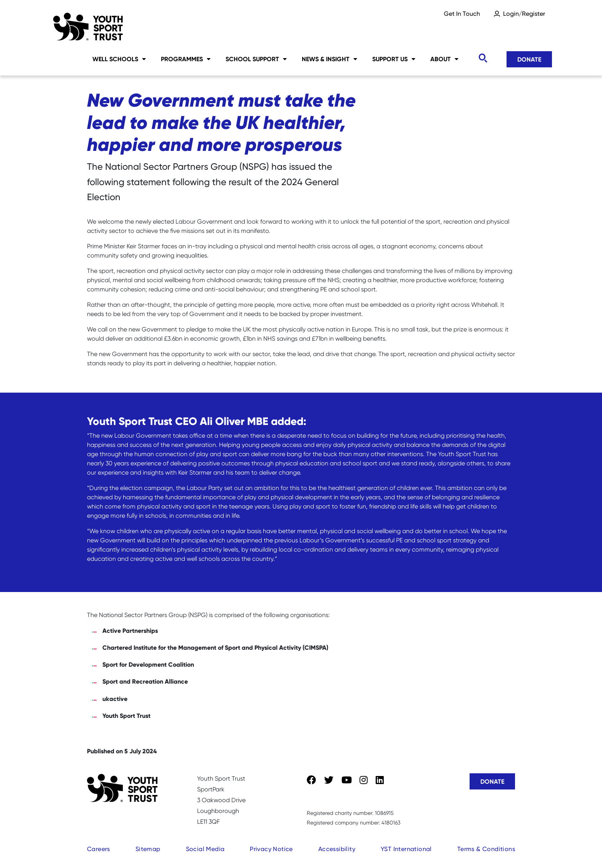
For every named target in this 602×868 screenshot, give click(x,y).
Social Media (205, 849)
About (444, 59)
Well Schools (119, 59)
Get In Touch (462, 14)
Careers (99, 849)
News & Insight (329, 59)
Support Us (394, 59)
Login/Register (524, 14)
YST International (406, 849)
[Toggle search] (483, 58)
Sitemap (148, 849)
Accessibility (337, 849)
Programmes (186, 59)
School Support (256, 59)
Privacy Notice (271, 849)
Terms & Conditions (486, 849)
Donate (529, 59)
